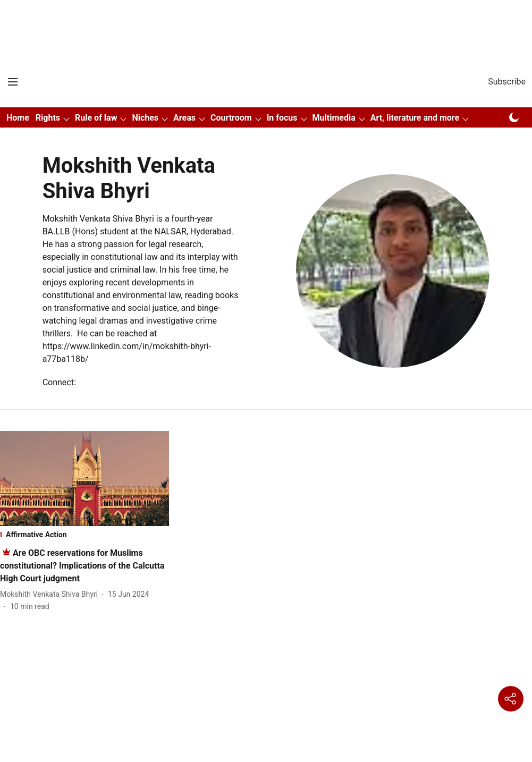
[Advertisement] (266, 18)
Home (18, 118)
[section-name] (85, 535)
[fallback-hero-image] (85, 479)
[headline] (82, 566)
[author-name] (51, 594)
